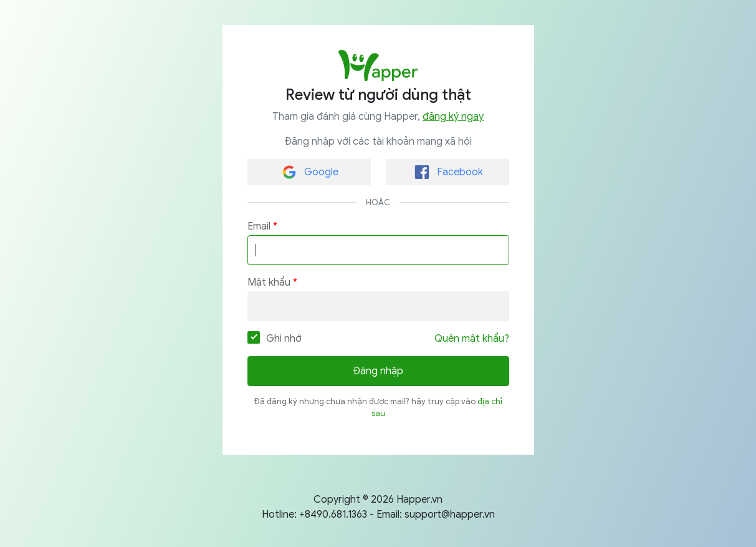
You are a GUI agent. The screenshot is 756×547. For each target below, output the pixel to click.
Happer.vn (419, 500)
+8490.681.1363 (333, 515)
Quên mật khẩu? (472, 339)
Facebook (448, 172)
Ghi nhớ (275, 338)
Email (259, 226)
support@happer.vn (450, 515)
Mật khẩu (269, 283)
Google (310, 172)
